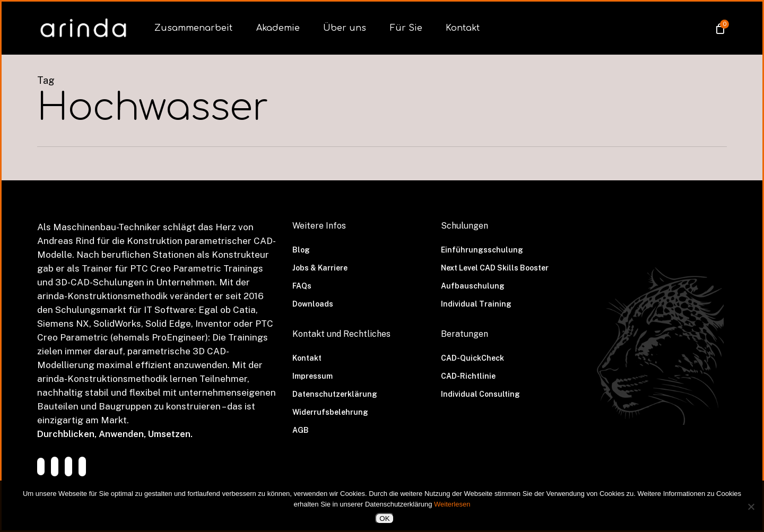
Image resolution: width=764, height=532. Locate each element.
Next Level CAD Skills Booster (495, 268)
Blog (301, 250)
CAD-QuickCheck (472, 358)
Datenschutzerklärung (335, 394)
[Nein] (751, 507)
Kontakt (307, 358)
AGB (301, 430)
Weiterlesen (452, 504)
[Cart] (720, 28)
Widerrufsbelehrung (330, 412)
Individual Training (476, 304)
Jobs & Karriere (320, 268)
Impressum (312, 376)
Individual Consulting (480, 394)
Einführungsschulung (482, 250)
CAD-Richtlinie (468, 376)
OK (384, 518)
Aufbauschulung (473, 286)
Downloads (313, 304)
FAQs (302, 286)
